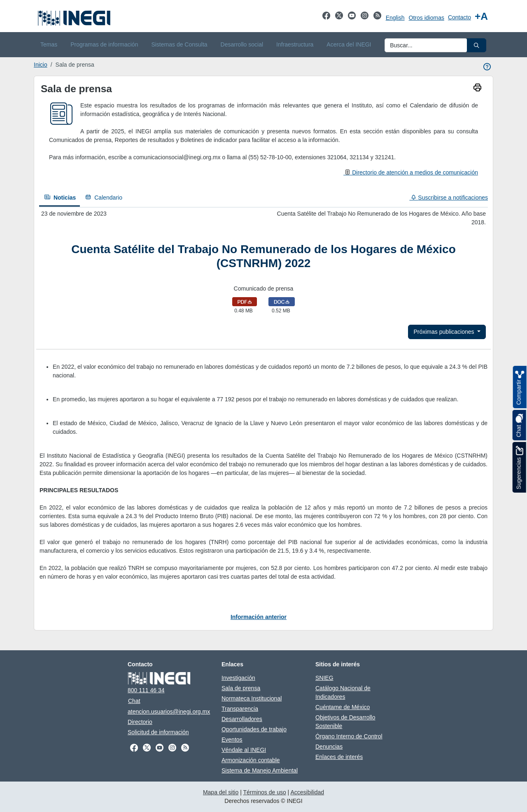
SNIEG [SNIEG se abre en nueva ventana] (324, 678)
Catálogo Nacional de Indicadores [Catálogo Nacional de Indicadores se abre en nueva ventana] (343, 692)
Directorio (140, 722)
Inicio (41, 65)
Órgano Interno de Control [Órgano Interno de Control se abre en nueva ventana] (349, 736)
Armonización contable (251, 760)
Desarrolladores (242, 719)
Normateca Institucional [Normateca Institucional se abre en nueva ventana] (252, 698)
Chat (134, 701)
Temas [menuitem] (49, 44)
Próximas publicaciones (444, 332)
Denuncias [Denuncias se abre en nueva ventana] (329, 747)
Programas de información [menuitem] (104, 44)
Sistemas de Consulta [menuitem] (179, 44)
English (395, 18)
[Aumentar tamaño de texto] (481, 16)
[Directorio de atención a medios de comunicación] (411, 172)
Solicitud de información (158, 732)
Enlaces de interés (339, 757)
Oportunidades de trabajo (254, 729)
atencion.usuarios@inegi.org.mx (169, 712)
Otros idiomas (427, 18)
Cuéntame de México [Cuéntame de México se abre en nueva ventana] (343, 707)
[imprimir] (477, 88)
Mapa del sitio (221, 792)
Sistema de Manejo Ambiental (260, 770)
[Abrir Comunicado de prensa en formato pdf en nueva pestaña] (245, 301)
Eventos (232, 740)
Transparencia (240, 709)
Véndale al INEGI (244, 750)
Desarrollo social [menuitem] (242, 44)
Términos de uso (264, 792)
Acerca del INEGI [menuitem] (349, 44)
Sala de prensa (241, 688)
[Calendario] (103, 198)
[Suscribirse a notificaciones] (447, 198)
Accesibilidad (307, 792)
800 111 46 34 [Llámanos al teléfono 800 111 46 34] (146, 690)
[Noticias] (59, 198)
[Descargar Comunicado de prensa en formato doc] (282, 301)
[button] (477, 45)
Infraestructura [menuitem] (295, 44)
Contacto (459, 17)
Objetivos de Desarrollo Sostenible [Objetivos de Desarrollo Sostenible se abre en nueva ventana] (345, 722)
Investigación (238, 678)
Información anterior (259, 617)
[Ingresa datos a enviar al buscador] (426, 45)
